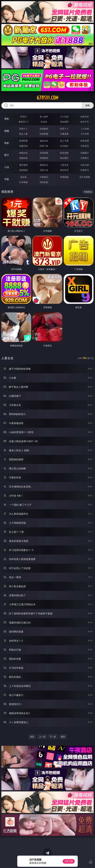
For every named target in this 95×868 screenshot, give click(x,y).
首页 (32, 737)
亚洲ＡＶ (23, 129)
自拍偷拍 (44, 129)
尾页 (63, 737)
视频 (7, 131)
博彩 (7, 119)
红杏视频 (23, 182)
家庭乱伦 (44, 165)
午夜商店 (44, 177)
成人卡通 (64, 141)
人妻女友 (64, 165)
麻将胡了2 (23, 122)
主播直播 (64, 134)
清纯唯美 (44, 158)
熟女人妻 (23, 134)
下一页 (53, 737)
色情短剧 (44, 182)
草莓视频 (64, 177)
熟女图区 (64, 158)
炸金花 (44, 122)
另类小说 (44, 170)
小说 (7, 167)
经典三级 (44, 146)
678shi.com (47, 98)
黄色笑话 (64, 170)
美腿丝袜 (23, 158)
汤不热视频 (85, 177)
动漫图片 (85, 153)
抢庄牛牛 (85, 122)
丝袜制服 (44, 134)
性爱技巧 (85, 170)
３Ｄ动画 (85, 129)
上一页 (42, 737)
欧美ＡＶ (64, 129)
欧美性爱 (85, 141)
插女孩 (23, 177)
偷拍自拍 (44, 141)
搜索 (88, 105)
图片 (7, 155)
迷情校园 (23, 170)
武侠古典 (85, 165)
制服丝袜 (23, 146)
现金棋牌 (64, 122)
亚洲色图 (44, 153)
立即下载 (69, 861)
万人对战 (64, 117)
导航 (7, 179)
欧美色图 (64, 153)
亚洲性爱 (23, 141)
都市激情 (23, 165)
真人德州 (44, 117)
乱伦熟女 (64, 146)
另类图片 (85, 158)
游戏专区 (85, 117)
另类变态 (85, 146)
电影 (7, 143)
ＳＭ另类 (85, 134)
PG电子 (24, 117)
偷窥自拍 (23, 153)
